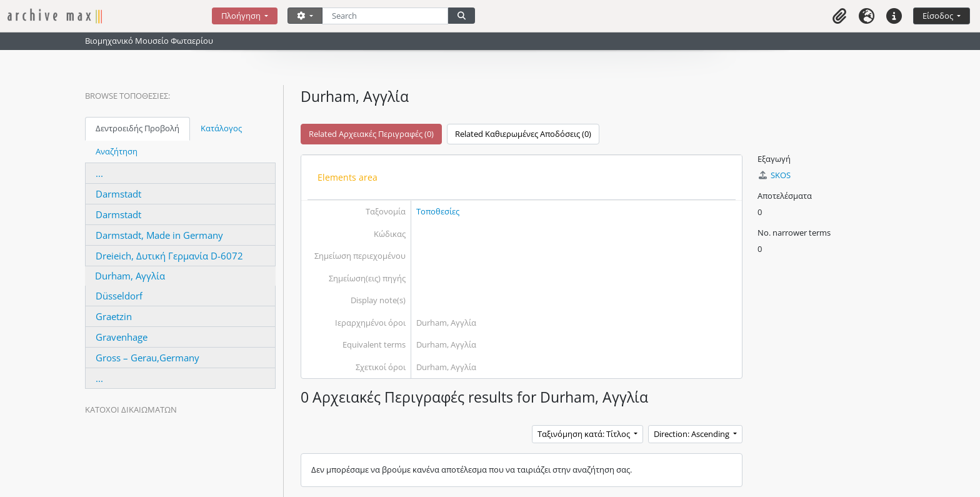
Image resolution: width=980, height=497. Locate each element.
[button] (839, 16)
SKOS (774, 175)
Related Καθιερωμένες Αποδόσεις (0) (523, 134)
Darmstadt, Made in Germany (159, 235)
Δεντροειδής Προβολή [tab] (137, 128)
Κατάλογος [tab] (221, 128)
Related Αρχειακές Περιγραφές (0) (371, 134)
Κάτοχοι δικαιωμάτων (131, 409)
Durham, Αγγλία (130, 276)
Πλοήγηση (242, 16)
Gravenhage (122, 337)
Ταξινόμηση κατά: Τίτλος (585, 434)
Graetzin (114, 316)
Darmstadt (118, 194)
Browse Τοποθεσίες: (127, 96)
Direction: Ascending (692, 434)
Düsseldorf (119, 296)
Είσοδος (939, 16)
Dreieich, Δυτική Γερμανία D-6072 (169, 256)
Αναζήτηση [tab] (117, 151)
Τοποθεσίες (438, 211)
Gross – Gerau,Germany (147, 358)
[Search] (385, 16)
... (99, 173)
